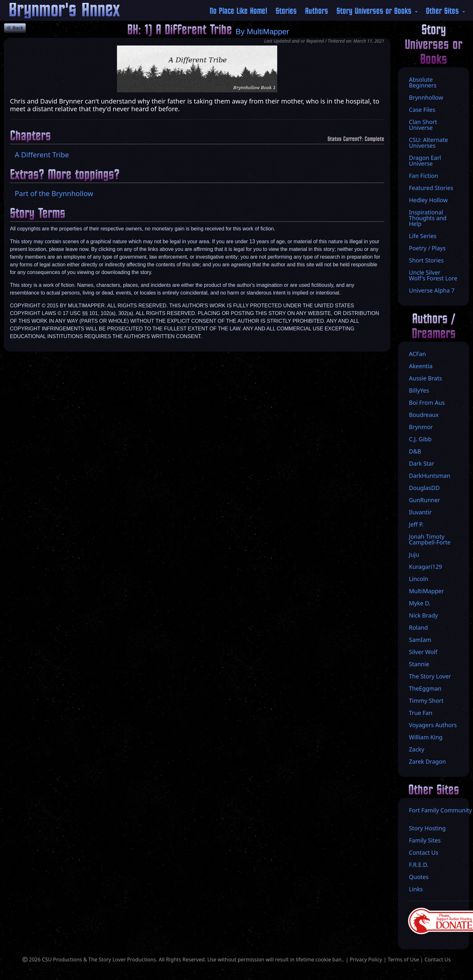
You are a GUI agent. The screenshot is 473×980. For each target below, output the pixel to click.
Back (15, 28)
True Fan (421, 713)
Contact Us (438, 959)
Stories (286, 11)
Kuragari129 (426, 567)
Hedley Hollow (428, 200)
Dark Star (422, 463)
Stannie (419, 664)
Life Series (423, 236)
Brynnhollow (426, 97)
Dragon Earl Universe (425, 161)
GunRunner (425, 500)
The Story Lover (430, 676)
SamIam (420, 640)
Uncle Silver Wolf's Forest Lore (433, 275)
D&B (415, 451)
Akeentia (421, 366)
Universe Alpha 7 (432, 290)
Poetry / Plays (427, 248)
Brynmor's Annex (64, 11)
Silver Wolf (423, 652)
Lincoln (419, 579)
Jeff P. (416, 524)
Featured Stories (431, 188)
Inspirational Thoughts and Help (428, 218)
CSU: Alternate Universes (428, 143)
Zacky (417, 749)
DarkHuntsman (430, 476)
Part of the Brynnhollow (54, 193)
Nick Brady (423, 615)
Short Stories (426, 260)
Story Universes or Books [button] (375, 11)
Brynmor (421, 427)
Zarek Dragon (427, 761)
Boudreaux (424, 415)
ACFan (417, 354)
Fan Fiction (423, 176)
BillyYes (419, 390)
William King (426, 737)
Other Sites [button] (444, 11)
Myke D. (420, 603)
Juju (414, 554)
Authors (317, 11)
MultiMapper (268, 32)
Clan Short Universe (423, 125)
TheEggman (425, 688)
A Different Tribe (42, 154)
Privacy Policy (366, 959)
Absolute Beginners (423, 82)
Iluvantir (420, 512)
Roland (418, 627)
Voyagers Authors (433, 725)
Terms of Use (403, 959)
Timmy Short (426, 701)
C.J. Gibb (420, 439)
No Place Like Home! (238, 11)
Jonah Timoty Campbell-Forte (430, 539)
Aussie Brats (425, 378)
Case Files (422, 110)
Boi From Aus (427, 403)
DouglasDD (424, 488)
